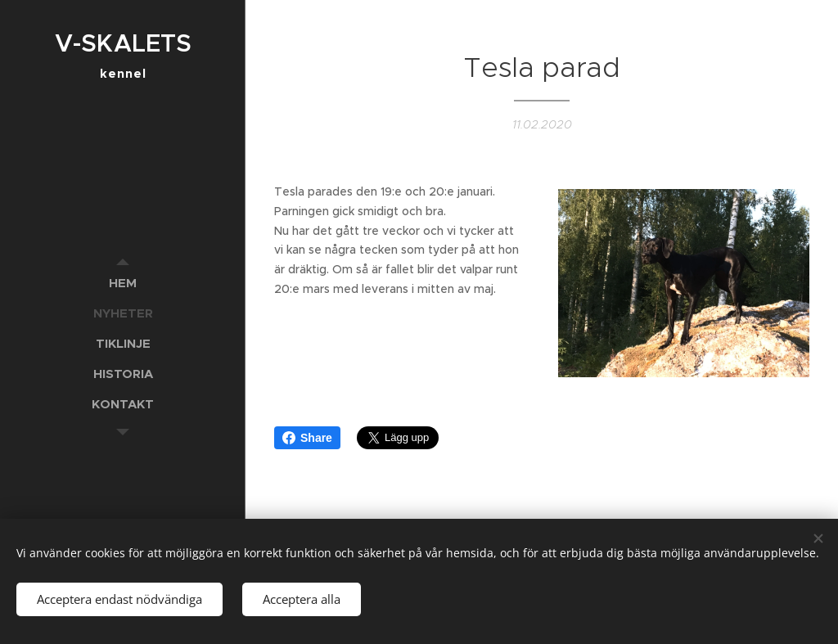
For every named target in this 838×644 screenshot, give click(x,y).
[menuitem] (123, 283)
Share (307, 438)
